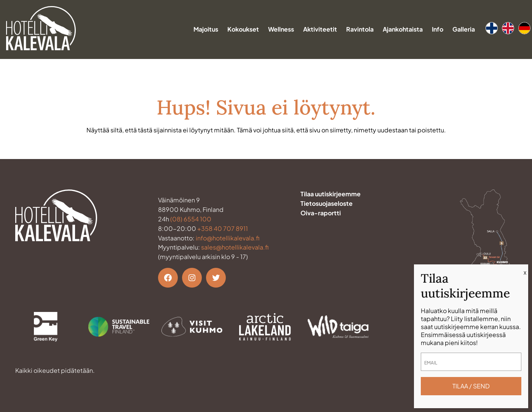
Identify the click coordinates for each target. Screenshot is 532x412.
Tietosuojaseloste (327, 203)
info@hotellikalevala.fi (228, 238)
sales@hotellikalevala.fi (235, 247)
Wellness (281, 29)
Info (438, 29)
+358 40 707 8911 (223, 228)
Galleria (464, 29)
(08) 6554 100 (191, 219)
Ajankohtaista (403, 29)
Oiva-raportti (321, 213)
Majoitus (206, 29)
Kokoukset (243, 29)
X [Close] (525, 273)
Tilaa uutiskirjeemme (331, 194)
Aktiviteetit (320, 29)
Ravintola (360, 29)
